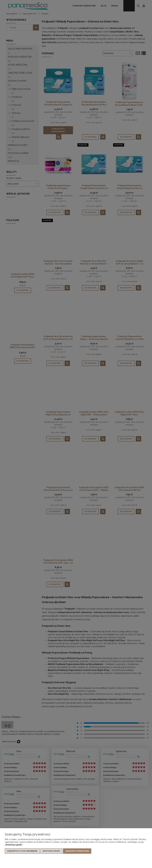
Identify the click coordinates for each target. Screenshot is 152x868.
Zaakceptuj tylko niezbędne (22, 851)
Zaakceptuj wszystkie (77, 851)
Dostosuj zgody (51, 851)
